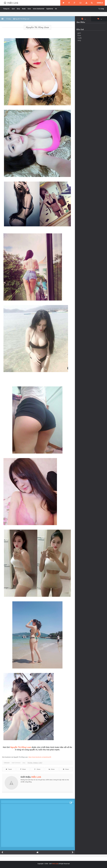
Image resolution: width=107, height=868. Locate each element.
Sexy (18, 9)
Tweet (9, 769)
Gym (13, 9)
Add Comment (16, 763)
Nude (24, 9)
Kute (29, 9)
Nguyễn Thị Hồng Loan (37, 27)
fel (56, 9)
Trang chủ (6, 9)
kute (79, 35)
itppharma (50, 9)
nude (80, 38)
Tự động (101, 9)
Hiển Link (13, 3)
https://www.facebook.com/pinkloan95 (40, 757)
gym (79, 33)
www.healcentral (39, 9)
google (100, 3)
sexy (24, 763)
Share (23, 769)
